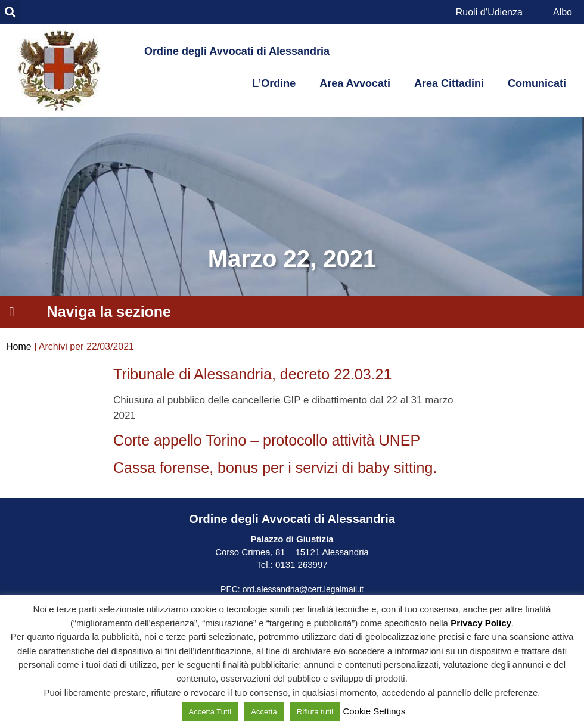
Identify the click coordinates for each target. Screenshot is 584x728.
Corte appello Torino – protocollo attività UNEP (267, 440)
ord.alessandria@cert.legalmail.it (303, 589)
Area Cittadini (449, 83)
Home (19, 346)
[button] (10, 12)
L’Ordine (274, 83)
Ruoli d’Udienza (489, 12)
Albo (563, 12)
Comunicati (537, 83)
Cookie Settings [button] (374, 711)
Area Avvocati (355, 83)
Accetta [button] (264, 712)
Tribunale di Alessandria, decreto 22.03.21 (252, 374)
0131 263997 (300, 564)
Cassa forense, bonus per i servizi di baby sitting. (275, 468)
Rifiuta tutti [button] (315, 712)
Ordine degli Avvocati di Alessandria (237, 51)
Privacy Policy (481, 623)
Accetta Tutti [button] (210, 712)
